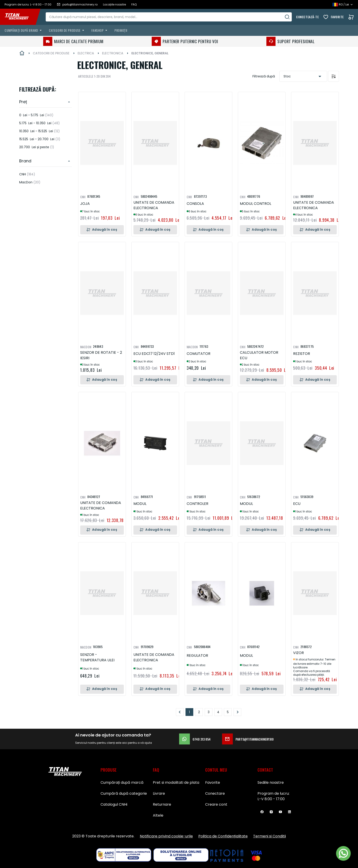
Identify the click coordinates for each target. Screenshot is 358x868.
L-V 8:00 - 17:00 (271, 799)
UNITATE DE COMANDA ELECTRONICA (154, 205)
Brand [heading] (25, 161)
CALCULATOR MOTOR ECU (259, 355)
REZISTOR (302, 354)
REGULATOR (197, 656)
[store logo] (20, 17)
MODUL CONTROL (256, 204)
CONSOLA (195, 204)
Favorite (337, 17)
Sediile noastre (271, 782)
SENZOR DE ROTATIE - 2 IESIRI (101, 355)
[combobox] (170, 17)
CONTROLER (198, 504)
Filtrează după (264, 76)
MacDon (30, 182)
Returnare (162, 804)
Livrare (159, 793)
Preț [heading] (23, 102)
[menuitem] (24, 30)
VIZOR (298, 653)
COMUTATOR (199, 354)
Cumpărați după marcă (122, 782)
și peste (37, 147)
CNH (27, 174)
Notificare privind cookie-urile (166, 836)
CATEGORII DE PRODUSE (51, 53)
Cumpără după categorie (124, 793)
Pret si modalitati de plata (176, 782)
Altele (158, 815)
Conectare (215, 793)
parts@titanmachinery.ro (248, 739)
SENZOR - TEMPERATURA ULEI (97, 657)
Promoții (121, 30)
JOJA (85, 204)
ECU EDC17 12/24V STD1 (154, 354)
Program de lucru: (273, 793)
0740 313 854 (195, 739)
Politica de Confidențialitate (223, 836)
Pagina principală (22, 53)
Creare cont (216, 804)
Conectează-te (307, 17)
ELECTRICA (86, 53)
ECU (297, 504)
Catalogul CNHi (114, 804)
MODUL (140, 504)
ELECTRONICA (113, 53)
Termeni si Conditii (269, 836)
